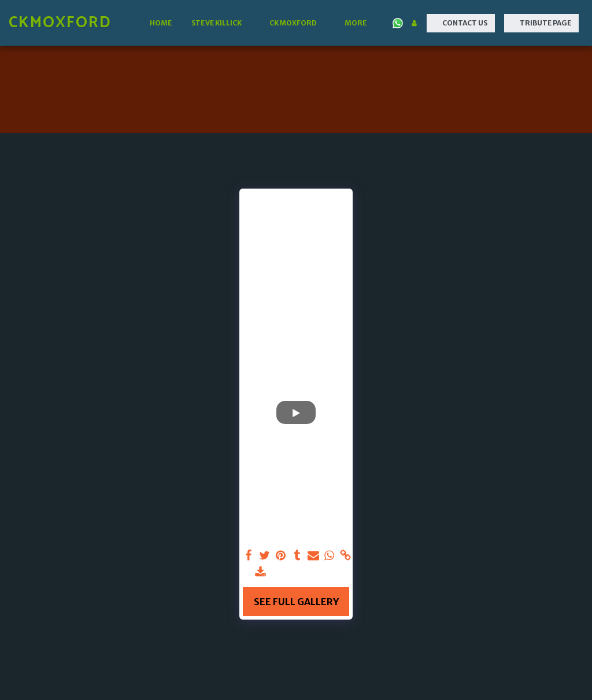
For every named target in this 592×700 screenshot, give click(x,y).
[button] (221, 23)
